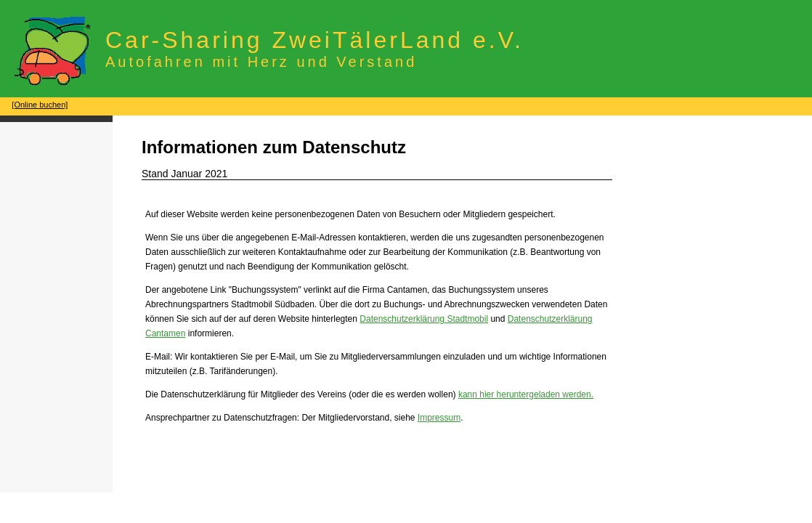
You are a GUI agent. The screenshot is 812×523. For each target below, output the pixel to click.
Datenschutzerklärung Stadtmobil (424, 319)
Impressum (439, 418)
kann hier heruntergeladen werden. (526, 394)
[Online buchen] (40, 105)
